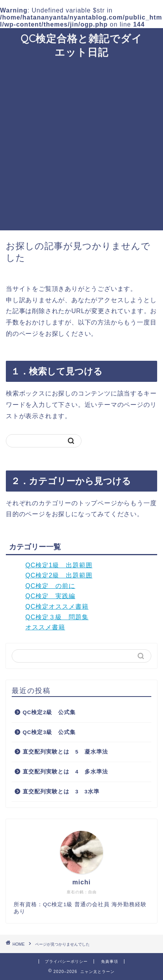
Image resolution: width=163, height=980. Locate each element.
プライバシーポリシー (66, 961)
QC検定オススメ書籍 (57, 607)
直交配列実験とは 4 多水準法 (65, 772)
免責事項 (110, 961)
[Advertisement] (81, 145)
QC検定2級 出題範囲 (59, 575)
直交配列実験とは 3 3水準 (61, 792)
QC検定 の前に (50, 586)
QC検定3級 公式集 (49, 732)
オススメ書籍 (45, 627)
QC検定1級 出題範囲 (59, 565)
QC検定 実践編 (50, 596)
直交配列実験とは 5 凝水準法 (65, 752)
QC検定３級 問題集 (57, 617)
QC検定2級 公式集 (49, 712)
